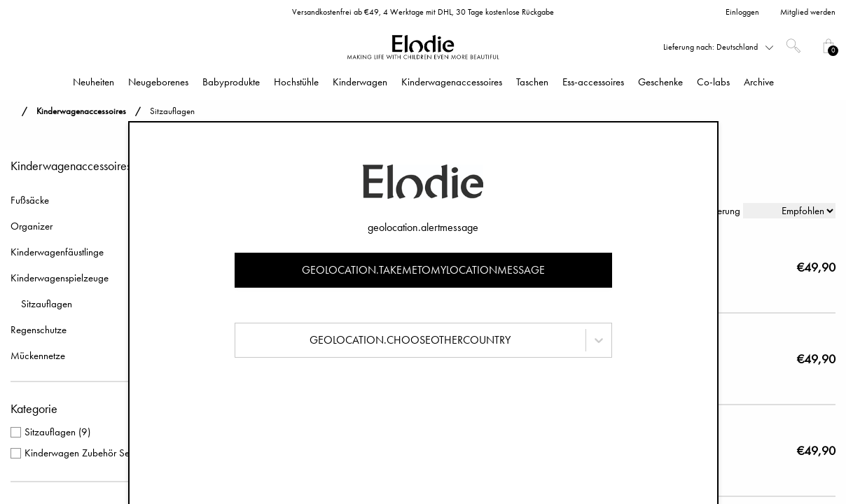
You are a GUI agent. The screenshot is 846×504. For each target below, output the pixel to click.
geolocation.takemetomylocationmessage (423, 270)
